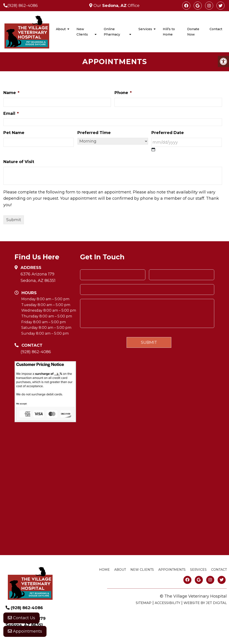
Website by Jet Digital (205, 603)
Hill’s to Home (169, 32)
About (61, 29)
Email (11, 113)
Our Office (116, 6)
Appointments (25, 632)
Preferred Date (168, 133)
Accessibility (168, 603)
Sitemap (144, 603)
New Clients (82, 32)
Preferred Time (94, 133)
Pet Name (14, 133)
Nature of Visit (19, 162)
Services (145, 29)
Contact (216, 29)
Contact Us (21, 618)
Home (104, 570)
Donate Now (193, 32)
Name (11, 93)
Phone (123, 93)
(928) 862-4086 (23, 6)
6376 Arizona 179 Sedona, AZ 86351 (38, 277)
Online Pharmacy (112, 32)
